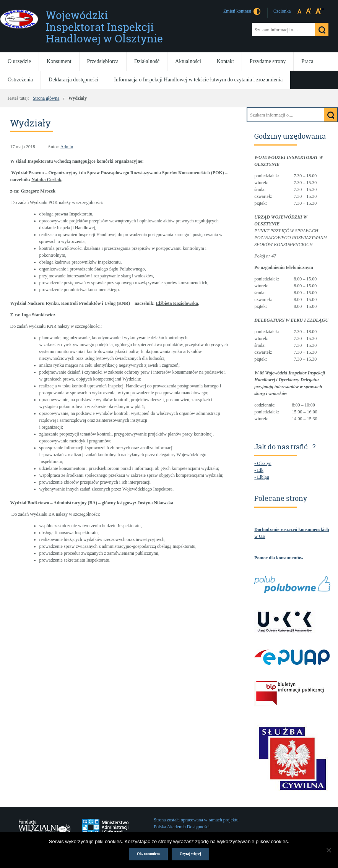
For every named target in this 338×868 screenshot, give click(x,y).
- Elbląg (262, 477)
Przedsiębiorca (103, 61)
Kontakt (225, 61)
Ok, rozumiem (148, 854)
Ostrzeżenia (20, 80)
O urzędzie (19, 61)
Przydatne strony (268, 61)
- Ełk (259, 470)
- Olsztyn (263, 463)
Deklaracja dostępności (73, 80)
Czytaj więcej (190, 854)
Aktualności (188, 61)
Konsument (59, 61)
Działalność (147, 61)
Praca (307, 61)
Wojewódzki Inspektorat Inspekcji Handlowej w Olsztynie (104, 27)
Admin (67, 147)
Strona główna (46, 98)
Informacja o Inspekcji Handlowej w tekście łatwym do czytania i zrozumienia (198, 80)
